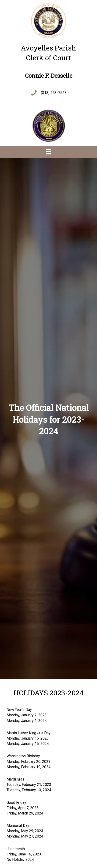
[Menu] (48, 152)
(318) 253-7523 (54, 93)
